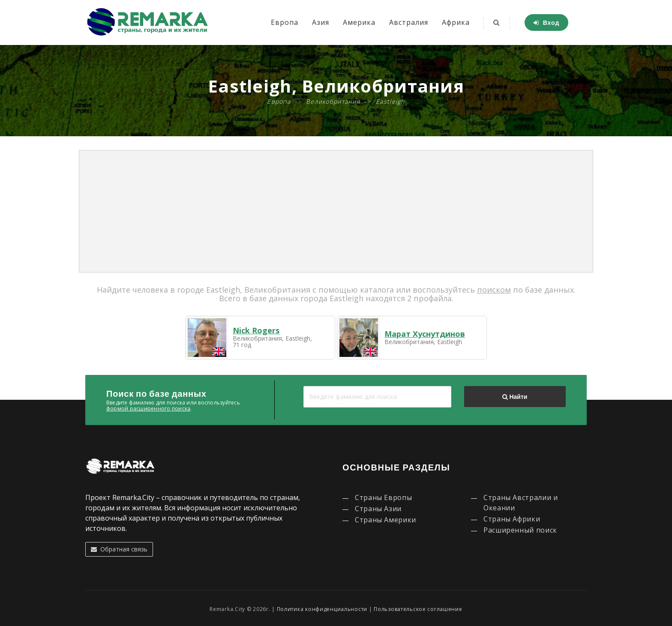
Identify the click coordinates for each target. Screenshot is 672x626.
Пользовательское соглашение (418, 609)
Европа (285, 22)
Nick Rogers (256, 330)
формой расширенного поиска (148, 409)
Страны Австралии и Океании (521, 503)
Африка (456, 22)
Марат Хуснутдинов (425, 334)
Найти (515, 397)
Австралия (409, 22)
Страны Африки (512, 519)
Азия (321, 22)
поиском (494, 290)
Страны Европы (383, 497)
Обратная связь (119, 549)
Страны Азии (378, 509)
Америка (359, 22)
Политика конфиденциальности (322, 609)
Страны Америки (385, 520)
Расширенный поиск (520, 530)
